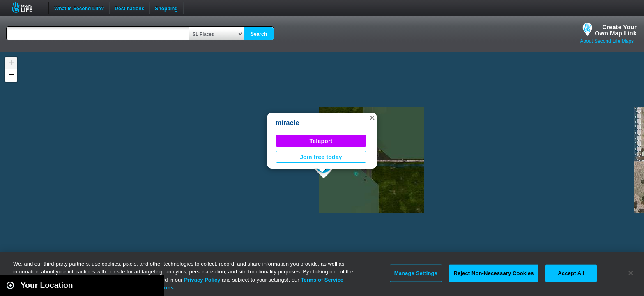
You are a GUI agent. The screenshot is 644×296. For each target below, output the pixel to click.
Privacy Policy (202, 280)
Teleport (321, 141)
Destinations (129, 8)
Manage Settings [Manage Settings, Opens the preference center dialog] (416, 273)
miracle (287, 123)
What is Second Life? (79, 8)
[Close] (631, 273)
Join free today (321, 157)
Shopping (166, 8)
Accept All (571, 273)
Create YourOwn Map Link (616, 30)
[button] (372, 118)
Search (259, 34)
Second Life (27, 8)
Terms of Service (322, 280)
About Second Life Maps (607, 41)
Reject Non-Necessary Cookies (493, 273)
